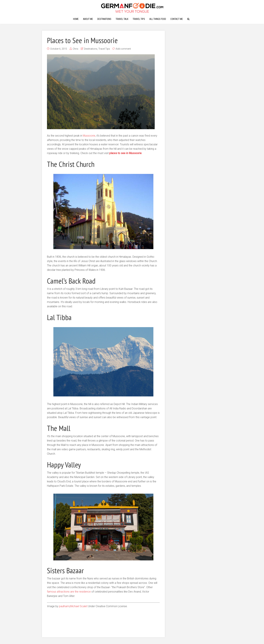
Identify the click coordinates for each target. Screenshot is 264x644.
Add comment (123, 49)
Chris (76, 49)
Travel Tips (139, 19)
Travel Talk (122, 19)
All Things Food (158, 19)
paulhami (64, 606)
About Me (88, 19)
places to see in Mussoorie (125, 153)
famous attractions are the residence (69, 592)
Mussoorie (89, 136)
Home (76, 19)
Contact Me (177, 19)
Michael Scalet (79, 606)
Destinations (104, 19)
